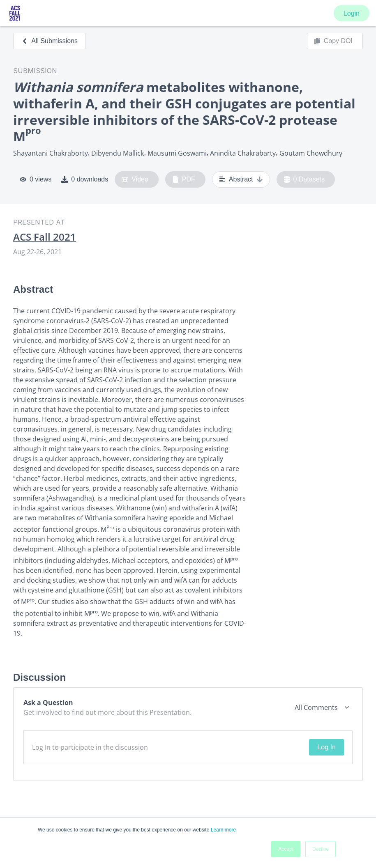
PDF (184, 179)
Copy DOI (333, 41)
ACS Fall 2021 (45, 237)
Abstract (241, 179)
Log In (326, 747)
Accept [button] (286, 849)
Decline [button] (321, 849)
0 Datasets (304, 179)
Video (135, 179)
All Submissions (50, 41)
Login (352, 13)
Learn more (223, 830)
